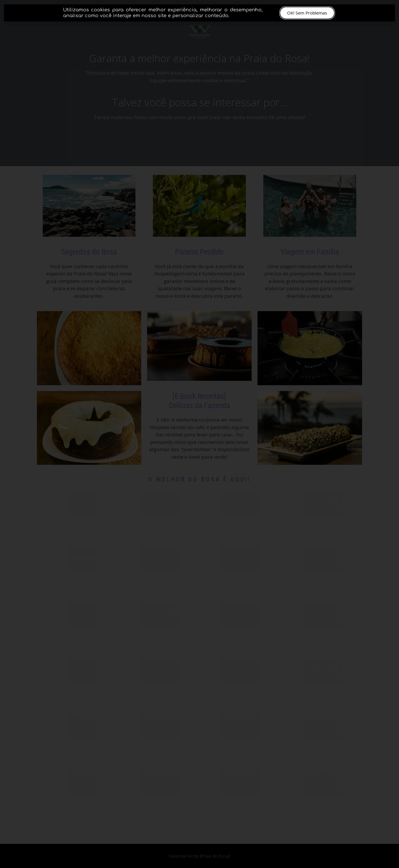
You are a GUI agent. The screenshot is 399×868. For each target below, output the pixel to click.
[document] (199, 434)
